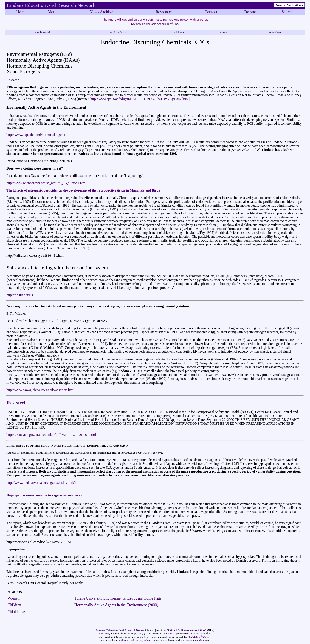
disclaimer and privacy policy (134, 641)
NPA (106, 633)
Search (287, 12)
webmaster (203, 641)
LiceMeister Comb (199, 637)
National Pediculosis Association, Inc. (155, 24)
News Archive (101, 12)
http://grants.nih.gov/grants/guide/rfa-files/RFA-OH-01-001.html (51, 435)
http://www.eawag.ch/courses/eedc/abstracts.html (40, 390)
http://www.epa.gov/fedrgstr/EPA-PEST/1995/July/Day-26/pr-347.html (139, 99)
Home (21, 12)
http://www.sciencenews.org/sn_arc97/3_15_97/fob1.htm (46, 183)
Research (13, 80)
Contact (211, 12)
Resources (164, 12)
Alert (51, 12)
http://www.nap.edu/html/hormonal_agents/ (36, 135)
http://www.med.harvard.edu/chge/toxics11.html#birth (44, 483)
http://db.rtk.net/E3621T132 (26, 295)
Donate (250, 12)
